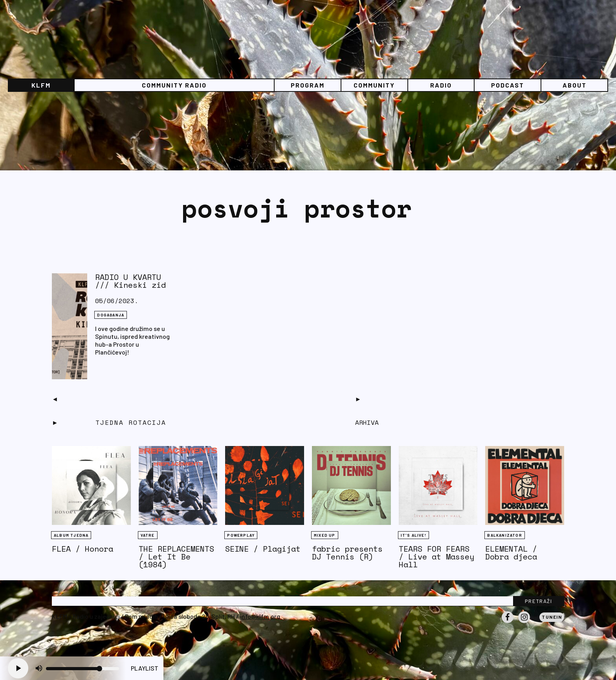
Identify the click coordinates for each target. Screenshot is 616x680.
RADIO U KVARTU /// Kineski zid (130, 281)
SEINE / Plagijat (263, 549)
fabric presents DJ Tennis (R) (347, 553)
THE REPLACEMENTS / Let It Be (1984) (176, 557)
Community (374, 85)
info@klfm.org (260, 616)
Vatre (148, 535)
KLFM (41, 85)
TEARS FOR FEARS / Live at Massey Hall (436, 557)
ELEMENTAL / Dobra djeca (511, 553)
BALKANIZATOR (504, 535)
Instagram (524, 623)
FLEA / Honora (82, 549)
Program (308, 85)
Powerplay (241, 535)
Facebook (508, 623)
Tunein (552, 617)
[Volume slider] (82, 669)
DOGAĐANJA (111, 315)
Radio (441, 85)
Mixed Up (325, 535)
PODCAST (508, 85)
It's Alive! (413, 535)
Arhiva (367, 422)
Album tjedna (71, 535)
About (575, 85)
